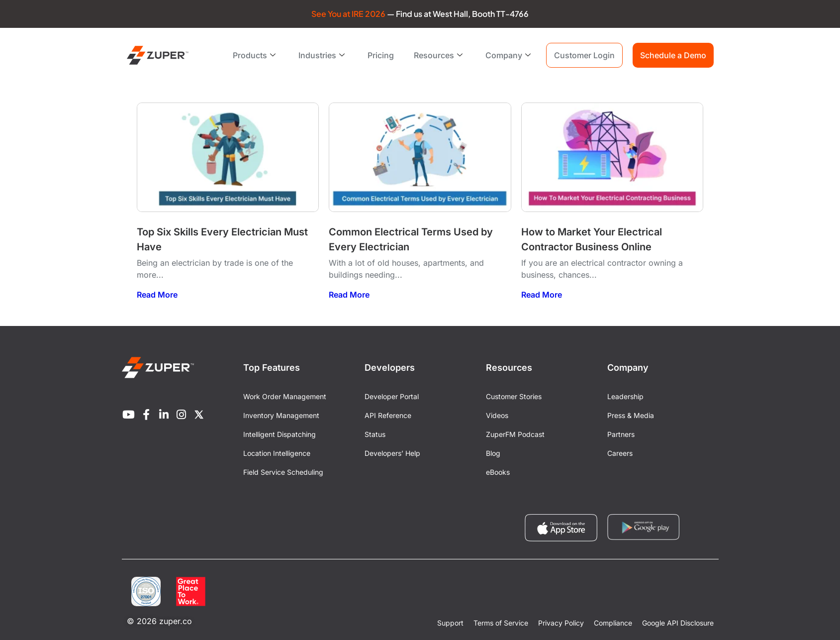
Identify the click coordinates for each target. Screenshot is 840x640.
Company (508, 55)
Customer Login (584, 55)
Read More (157, 295)
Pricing (381, 55)
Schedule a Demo (673, 55)
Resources (438, 55)
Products (254, 55)
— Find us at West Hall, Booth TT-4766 (420, 14)
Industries (322, 55)
